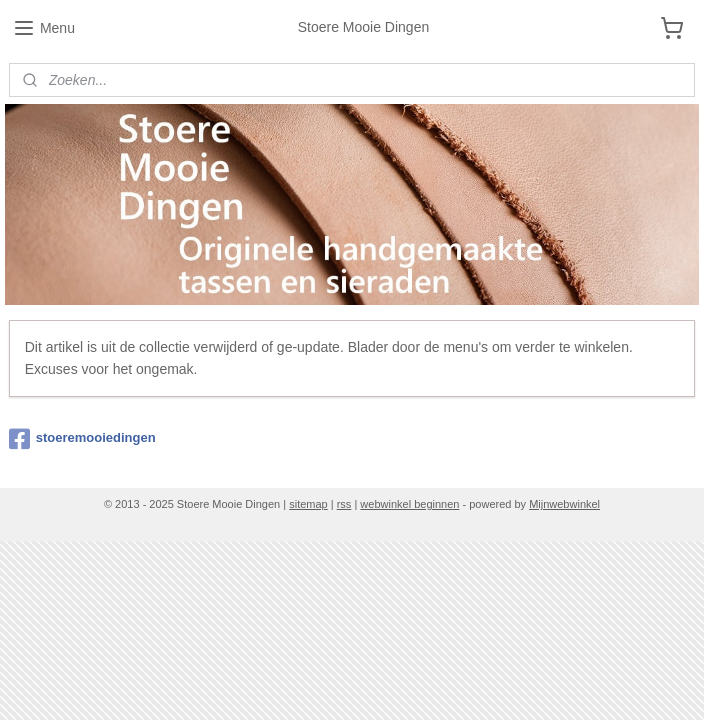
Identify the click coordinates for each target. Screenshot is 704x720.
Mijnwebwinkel (564, 504)
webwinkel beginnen (409, 504)
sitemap (308, 504)
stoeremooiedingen (82, 439)
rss (344, 504)
